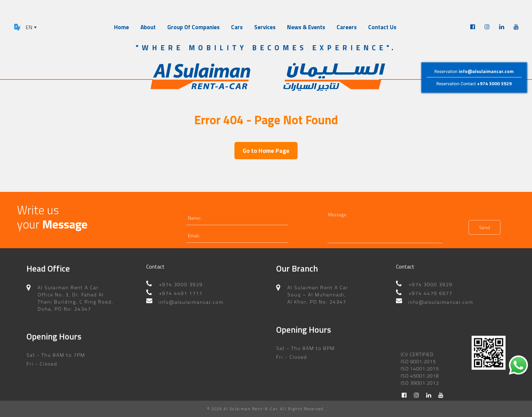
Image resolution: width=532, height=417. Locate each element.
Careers (347, 27)
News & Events (306, 27)
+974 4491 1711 (181, 294)
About (148, 27)
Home (121, 27)
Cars (237, 27)
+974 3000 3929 (494, 84)
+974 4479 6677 (431, 294)
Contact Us (382, 27)
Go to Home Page (266, 151)
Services (265, 27)
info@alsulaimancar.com (486, 71)
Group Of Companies (193, 27)
